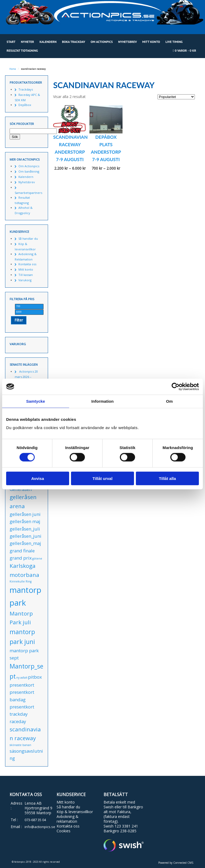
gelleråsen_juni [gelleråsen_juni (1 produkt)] (25, 536)
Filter (19, 320)
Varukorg (25, 280)
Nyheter (27, 42)
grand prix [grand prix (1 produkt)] (21, 558)
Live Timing (174, 42)
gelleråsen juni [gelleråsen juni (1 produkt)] (25, 514)
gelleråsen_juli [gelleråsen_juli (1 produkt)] (25, 529)
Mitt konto (151, 42)
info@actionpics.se (40, 827)
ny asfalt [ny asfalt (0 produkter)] (22, 678)
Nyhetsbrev (128, 42)
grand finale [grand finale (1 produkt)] (22, 551)
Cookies (64, 831)
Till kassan (26, 275)
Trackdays (26, 89)
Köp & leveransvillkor (75, 812)
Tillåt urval (103, 478)
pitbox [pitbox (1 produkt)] (35, 677)
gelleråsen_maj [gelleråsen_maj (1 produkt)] (25, 543)
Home (13, 69)
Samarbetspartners (28, 193)
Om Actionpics (102, 42)
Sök (15, 137)
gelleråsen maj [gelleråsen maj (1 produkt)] (25, 521)
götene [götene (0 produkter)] (37, 559)
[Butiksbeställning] (176, 97)
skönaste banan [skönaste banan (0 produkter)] (20, 745)
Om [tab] (169, 401)
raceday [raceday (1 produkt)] (18, 721)
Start (11, 42)
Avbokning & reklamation (68, 819)
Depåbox (25, 105)
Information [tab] (102, 401)
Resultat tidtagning (22, 50)
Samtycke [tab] (36, 401)
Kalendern (48, 42)
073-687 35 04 (35, 820)
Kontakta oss (27, 264)
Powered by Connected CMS (176, 863)
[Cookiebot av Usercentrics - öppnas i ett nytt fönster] (176, 386)
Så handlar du (28, 239)
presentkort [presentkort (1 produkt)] (22, 685)
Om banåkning (29, 171)
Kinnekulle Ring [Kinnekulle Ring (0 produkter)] (21, 581)
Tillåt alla (167, 478)
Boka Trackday (74, 42)
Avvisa (38, 478)
